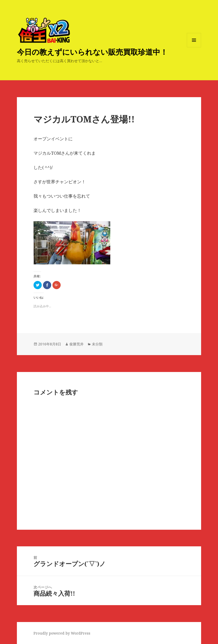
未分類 (97, 344)
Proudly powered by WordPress (62, 633)
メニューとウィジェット (194, 47)
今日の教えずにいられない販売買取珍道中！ (92, 52)
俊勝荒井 (77, 344)
